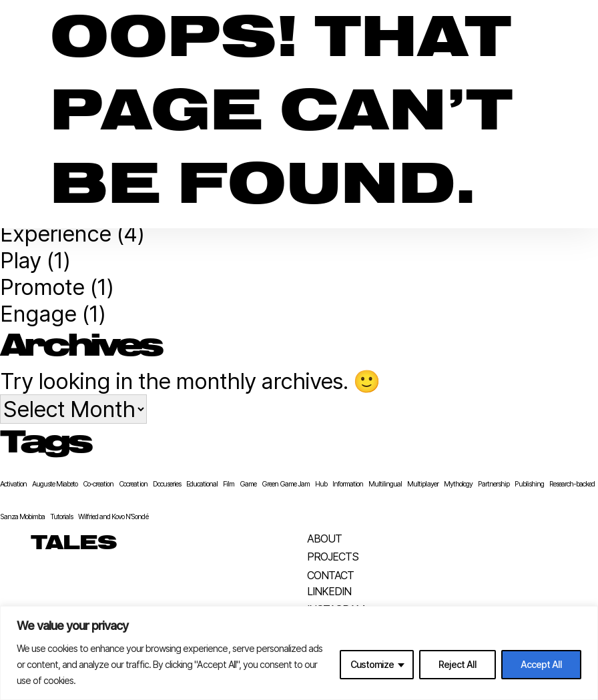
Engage (38, 314)
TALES (74, 544)
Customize (372, 664)
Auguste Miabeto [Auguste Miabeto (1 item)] (55, 484)
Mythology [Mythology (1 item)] (458, 484)
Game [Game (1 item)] (248, 484)
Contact (330, 575)
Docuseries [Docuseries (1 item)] (167, 484)
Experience (55, 234)
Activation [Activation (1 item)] (13, 484)
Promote (42, 287)
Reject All (458, 664)
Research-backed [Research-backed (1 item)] (572, 484)
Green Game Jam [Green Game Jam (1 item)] (286, 484)
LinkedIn (329, 591)
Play (20, 260)
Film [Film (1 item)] (229, 484)
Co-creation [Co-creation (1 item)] (98, 484)
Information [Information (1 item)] (348, 484)
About (324, 539)
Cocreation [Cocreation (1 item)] (133, 484)
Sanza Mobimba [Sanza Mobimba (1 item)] (22, 517)
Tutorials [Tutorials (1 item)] (61, 517)
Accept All (541, 664)
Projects (333, 557)
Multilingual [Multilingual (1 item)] (385, 484)
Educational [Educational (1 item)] (202, 484)
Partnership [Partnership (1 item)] (494, 484)
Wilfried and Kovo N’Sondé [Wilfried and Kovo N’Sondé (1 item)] (113, 517)
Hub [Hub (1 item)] (321, 484)
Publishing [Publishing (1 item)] (529, 484)
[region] (299, 653)
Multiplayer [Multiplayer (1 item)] (422, 484)
